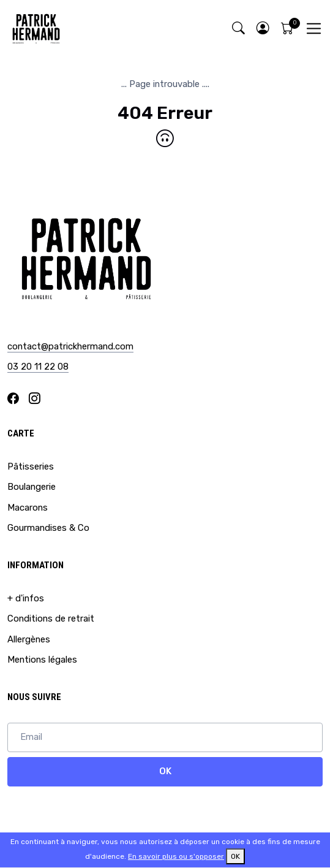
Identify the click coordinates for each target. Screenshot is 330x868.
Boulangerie (32, 487)
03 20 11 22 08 (38, 367)
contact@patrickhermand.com (70, 346)
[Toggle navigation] (314, 29)
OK (165, 771)
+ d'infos (26, 598)
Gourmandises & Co (48, 528)
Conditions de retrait (51, 619)
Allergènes (29, 639)
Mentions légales (42, 660)
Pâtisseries (31, 466)
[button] (263, 29)
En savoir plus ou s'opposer (176, 856)
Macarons (28, 508)
